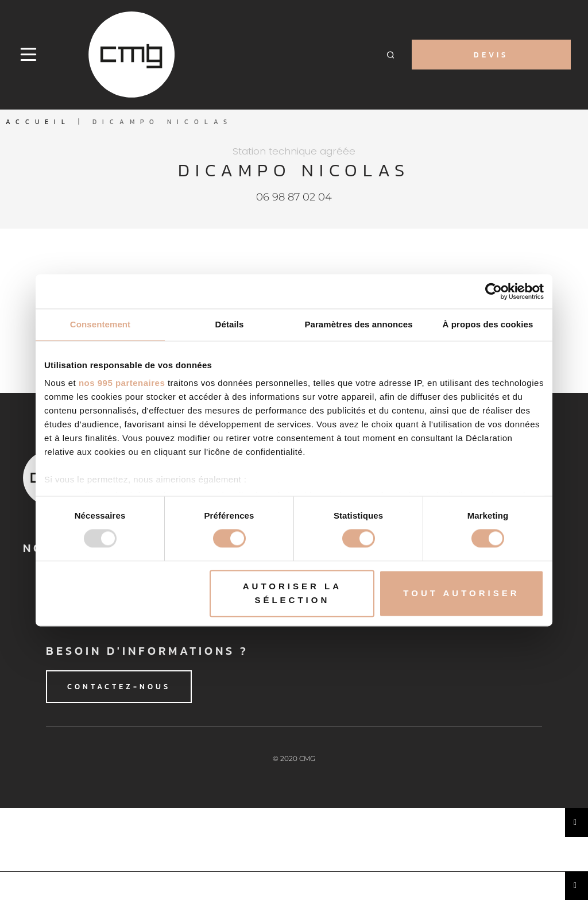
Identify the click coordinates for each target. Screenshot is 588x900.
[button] (391, 55)
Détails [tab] (230, 324)
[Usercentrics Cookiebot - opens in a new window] (494, 291)
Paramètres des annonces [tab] (358, 324)
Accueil (38, 122)
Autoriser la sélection (292, 593)
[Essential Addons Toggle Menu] (577, 822)
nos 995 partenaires (122, 383)
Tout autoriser (461, 593)
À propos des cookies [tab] (488, 324)
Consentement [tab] (100, 324)
